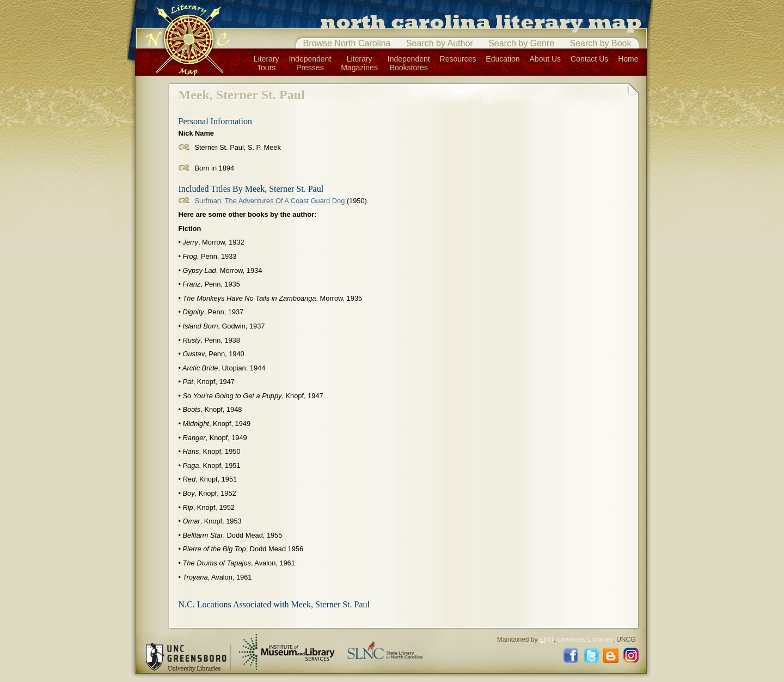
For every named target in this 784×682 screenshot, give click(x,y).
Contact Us (589, 59)
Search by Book (601, 43)
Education (503, 59)
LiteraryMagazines (359, 63)
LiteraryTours (267, 63)
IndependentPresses (310, 63)
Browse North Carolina (347, 43)
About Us (546, 59)
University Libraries (585, 640)
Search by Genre (521, 43)
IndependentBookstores (409, 63)
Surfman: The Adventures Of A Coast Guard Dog (270, 201)
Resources (458, 59)
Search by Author (440, 43)
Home (628, 59)
